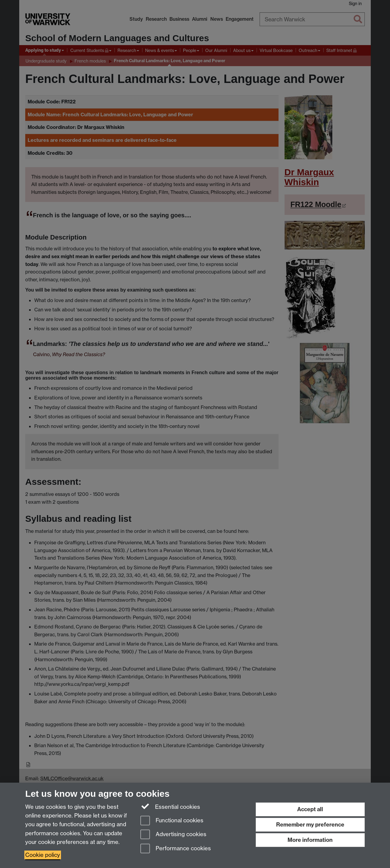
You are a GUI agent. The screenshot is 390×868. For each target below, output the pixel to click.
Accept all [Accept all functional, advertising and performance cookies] (310, 809)
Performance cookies (176, 849)
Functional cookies (172, 821)
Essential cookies (170, 806)
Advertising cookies (173, 835)
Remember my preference (310, 825)
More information (310, 840)
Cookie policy (43, 855)
